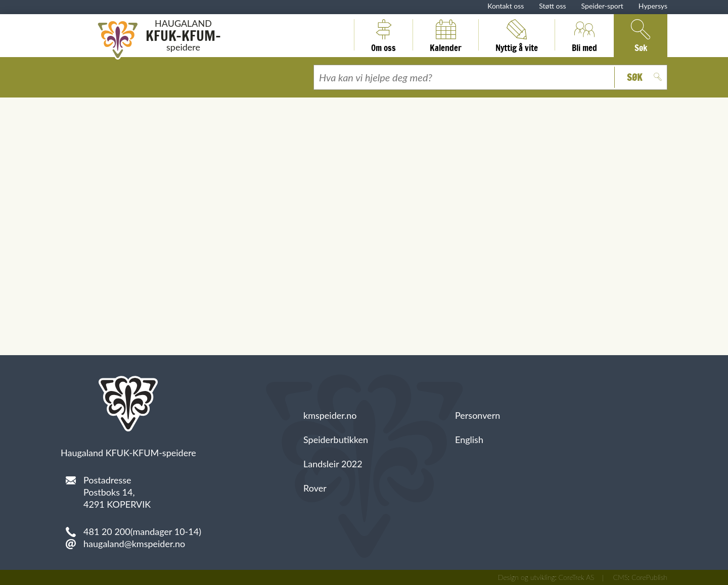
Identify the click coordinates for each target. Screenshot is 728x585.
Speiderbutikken (336, 440)
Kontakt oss (506, 6)
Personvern (477, 415)
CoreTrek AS (577, 577)
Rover (315, 488)
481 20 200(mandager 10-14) (142, 531)
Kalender (446, 35)
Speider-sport (602, 6)
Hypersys (653, 6)
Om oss (383, 35)
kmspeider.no (330, 415)
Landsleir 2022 (333, 464)
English (469, 440)
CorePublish (649, 577)
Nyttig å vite (517, 35)
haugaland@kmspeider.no (134, 544)
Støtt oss (552, 6)
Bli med (584, 35)
